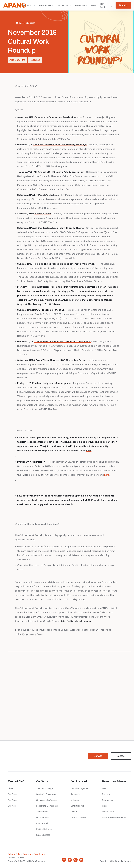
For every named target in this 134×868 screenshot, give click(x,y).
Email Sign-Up (77, 806)
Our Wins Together (79, 788)
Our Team (12, 794)
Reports (106, 794)
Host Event (102, 5)
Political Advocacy (45, 829)
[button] (28, 7)
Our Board (13, 800)
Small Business (43, 835)
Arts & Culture (17, 60)
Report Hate (108, 812)
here (107, 475)
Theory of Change (45, 788)
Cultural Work (42, 823)
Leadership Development (48, 806)
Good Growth (42, 817)
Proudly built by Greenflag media (116, 861)
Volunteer (75, 800)
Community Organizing (47, 800)
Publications (108, 800)
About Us (12, 788)
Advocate (75, 794)
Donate (123, 5)
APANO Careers (78, 817)
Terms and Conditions (34, 854)
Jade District (42, 812)
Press (105, 806)
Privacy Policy (15, 854)
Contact (121, 756)
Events (74, 812)
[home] (15, 5)
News (93, 5)
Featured (35, 60)
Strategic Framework (46, 794)
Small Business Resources (114, 817)
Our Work (12, 806)
